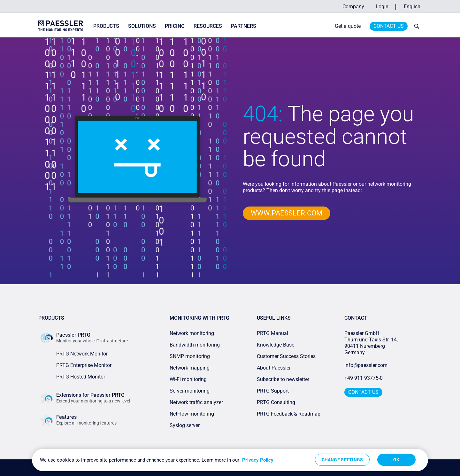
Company (353, 7)
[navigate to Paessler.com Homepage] (61, 26)
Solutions (142, 26)
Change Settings (342, 460)
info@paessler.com (366, 365)
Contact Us (389, 26)
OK (396, 460)
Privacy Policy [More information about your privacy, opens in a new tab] (258, 460)
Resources (208, 26)
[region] (230, 460)
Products (106, 26)
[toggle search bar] (415, 26)
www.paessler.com (287, 213)
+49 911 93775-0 (364, 378)
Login (382, 7)
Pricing (175, 26)
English (412, 7)
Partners (244, 26)
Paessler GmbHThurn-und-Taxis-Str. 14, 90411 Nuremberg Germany (372, 343)
